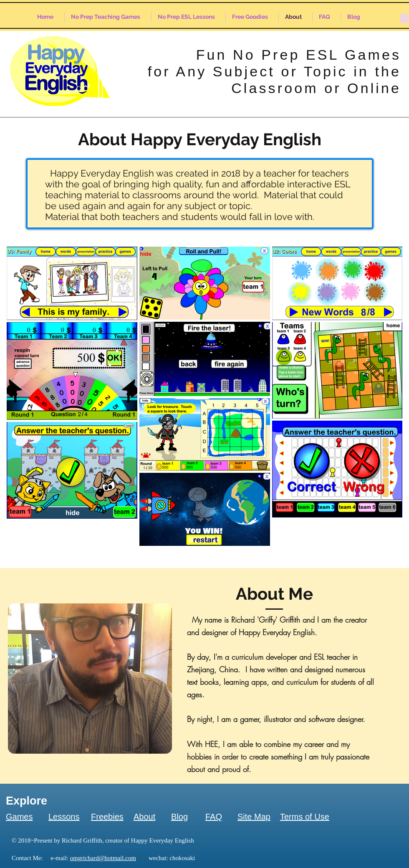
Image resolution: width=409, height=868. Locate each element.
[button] (404, 17)
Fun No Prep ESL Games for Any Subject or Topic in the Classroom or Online (274, 71)
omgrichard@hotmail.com (103, 858)
